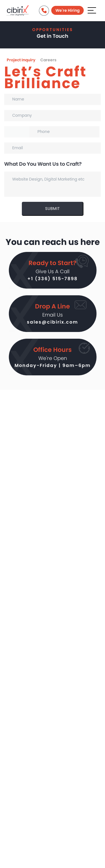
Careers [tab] (48, 60)
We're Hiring (67, 10)
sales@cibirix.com (53, 322)
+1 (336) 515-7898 (53, 279)
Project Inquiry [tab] (21, 60)
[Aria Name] (92, 10)
